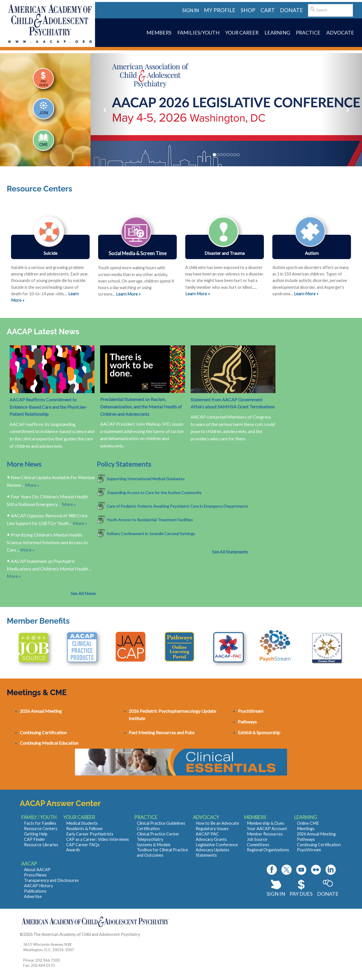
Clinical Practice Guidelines (161, 823)
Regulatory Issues (212, 829)
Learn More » (198, 294)
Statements (206, 855)
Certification (148, 829)
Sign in (190, 10)
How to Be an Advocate (217, 823)
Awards (73, 850)
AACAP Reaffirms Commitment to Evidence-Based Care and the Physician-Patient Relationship (48, 407)
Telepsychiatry (150, 839)
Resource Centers (41, 829)
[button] (111, 110)
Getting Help (36, 834)
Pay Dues (301, 894)
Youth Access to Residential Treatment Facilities (150, 520)
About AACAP (37, 870)
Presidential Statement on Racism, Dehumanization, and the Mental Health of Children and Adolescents (141, 406)
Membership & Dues (266, 823)
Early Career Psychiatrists (90, 834)
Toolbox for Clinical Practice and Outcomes (162, 852)
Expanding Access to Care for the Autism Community (154, 493)
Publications (35, 891)
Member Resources (265, 834)
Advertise (33, 896)
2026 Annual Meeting (316, 834)
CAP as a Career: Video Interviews (98, 839)
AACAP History (38, 886)
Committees (258, 845)
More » (32, 485)
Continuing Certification (319, 845)
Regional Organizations (268, 850)
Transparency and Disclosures (51, 880)
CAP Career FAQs (83, 845)
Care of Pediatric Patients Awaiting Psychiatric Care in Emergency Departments (177, 506)
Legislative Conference (217, 845)
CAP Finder (35, 839)
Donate (328, 894)
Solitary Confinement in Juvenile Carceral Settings (151, 534)
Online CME (308, 823)
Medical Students (82, 823)
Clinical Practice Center (158, 834)
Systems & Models (154, 845)
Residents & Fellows (84, 829)
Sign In (276, 894)
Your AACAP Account (267, 829)
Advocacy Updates (213, 850)
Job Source (257, 839)
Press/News (35, 875)
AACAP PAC (207, 834)
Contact (148, 934)
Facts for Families (40, 823)
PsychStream (309, 850)
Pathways (306, 839)
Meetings (306, 829)
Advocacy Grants (211, 839)
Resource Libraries (41, 845)
